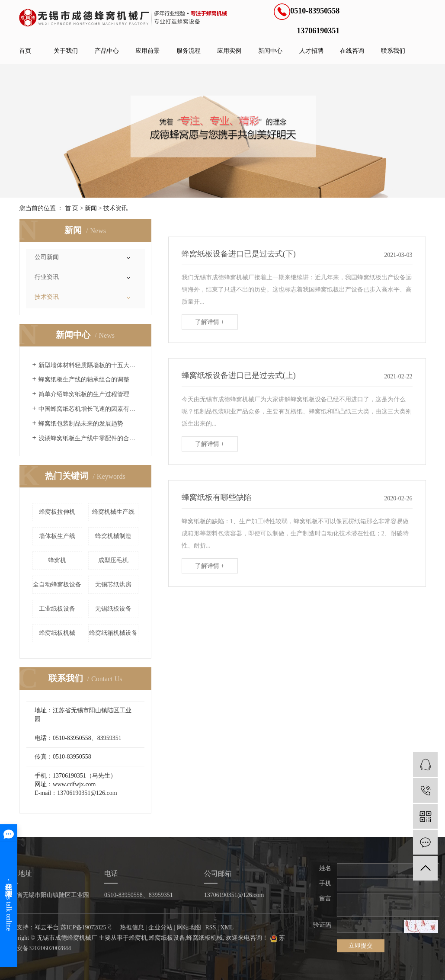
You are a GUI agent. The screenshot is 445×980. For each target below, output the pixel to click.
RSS (211, 927)
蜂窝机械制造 (113, 536)
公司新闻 (47, 257)
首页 (25, 51)
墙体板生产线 (57, 536)
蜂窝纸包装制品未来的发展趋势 (81, 424)
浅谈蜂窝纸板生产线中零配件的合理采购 (88, 438)
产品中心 (107, 51)
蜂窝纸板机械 (57, 633)
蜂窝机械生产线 (113, 512)
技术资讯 (115, 208)
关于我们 (66, 51)
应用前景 (147, 51)
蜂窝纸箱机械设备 (113, 633)
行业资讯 (47, 277)
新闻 (91, 208)
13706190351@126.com (234, 895)
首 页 (72, 208)
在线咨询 (352, 51)
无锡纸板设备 (113, 609)
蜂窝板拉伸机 (57, 512)
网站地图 (189, 927)
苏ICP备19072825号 (86, 927)
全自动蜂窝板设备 (57, 584)
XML (227, 927)
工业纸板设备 (57, 609)
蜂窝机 (57, 560)
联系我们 (393, 51)
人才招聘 (311, 51)
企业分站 (160, 927)
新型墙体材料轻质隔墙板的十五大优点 (88, 365)
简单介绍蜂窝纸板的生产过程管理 (84, 394)
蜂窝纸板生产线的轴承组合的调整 (84, 380)
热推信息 (132, 927)
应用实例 (229, 51)
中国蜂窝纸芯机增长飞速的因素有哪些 (88, 409)
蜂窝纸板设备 (167, 938)
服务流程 (189, 51)
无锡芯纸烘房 (113, 584)
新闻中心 (270, 51)
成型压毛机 (113, 560)
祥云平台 (47, 927)
